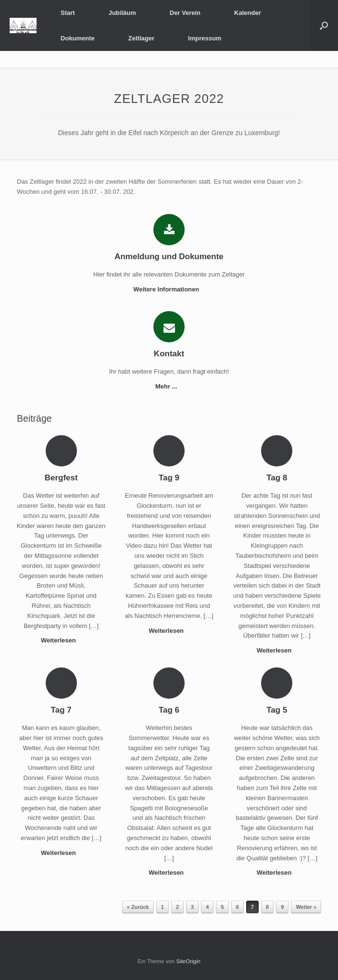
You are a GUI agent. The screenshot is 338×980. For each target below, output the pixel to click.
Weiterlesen (61, 640)
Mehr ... (169, 386)
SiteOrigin (188, 961)
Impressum (205, 38)
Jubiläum (122, 13)
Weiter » (306, 907)
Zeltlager (141, 38)
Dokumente (78, 38)
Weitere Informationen (169, 289)
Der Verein (185, 13)
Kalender (248, 13)
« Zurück (138, 907)
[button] (324, 25)
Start (68, 13)
